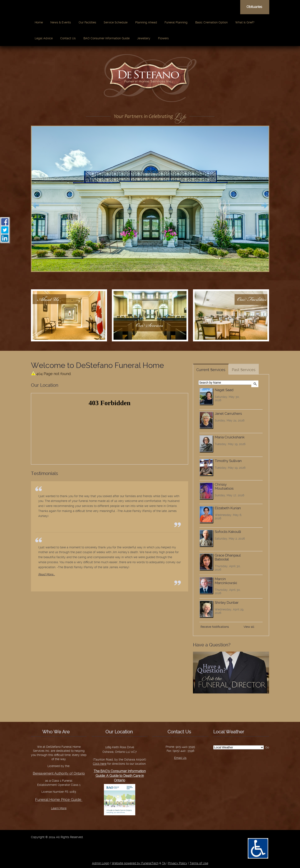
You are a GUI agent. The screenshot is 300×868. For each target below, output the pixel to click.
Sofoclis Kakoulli (228, 532)
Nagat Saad (224, 390)
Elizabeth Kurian (228, 508)
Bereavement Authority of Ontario (59, 773)
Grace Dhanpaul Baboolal (228, 557)
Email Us (180, 758)
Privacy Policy (178, 863)
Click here (100, 764)
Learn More (59, 808)
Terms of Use (199, 863)
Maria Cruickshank (230, 437)
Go (267, 747)
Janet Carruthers (228, 414)
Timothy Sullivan (228, 461)
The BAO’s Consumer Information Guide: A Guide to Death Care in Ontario (120, 776)
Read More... (47, 574)
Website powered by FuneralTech (135, 863)
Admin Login (101, 863)
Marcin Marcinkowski (226, 581)
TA (164, 863)
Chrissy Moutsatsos (224, 486)
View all (249, 627)
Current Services (211, 370)
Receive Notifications (215, 627)
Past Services (244, 370)
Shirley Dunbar (227, 603)
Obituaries (254, 7)
